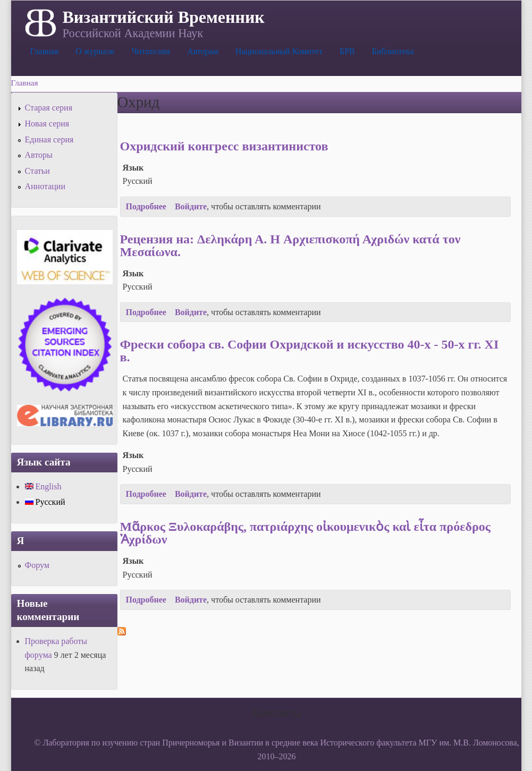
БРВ (347, 51)
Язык (133, 168)
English (43, 486)
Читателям (151, 51)
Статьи (37, 171)
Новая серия (47, 124)
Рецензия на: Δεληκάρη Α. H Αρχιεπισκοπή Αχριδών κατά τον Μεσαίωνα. (290, 245)
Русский (45, 502)
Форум (37, 565)
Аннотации (45, 186)
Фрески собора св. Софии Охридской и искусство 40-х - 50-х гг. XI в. (310, 351)
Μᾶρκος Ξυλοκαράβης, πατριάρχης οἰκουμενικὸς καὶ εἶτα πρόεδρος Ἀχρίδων (305, 533)
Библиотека (393, 51)
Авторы (39, 155)
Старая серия (49, 108)
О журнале (95, 51)
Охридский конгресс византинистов (224, 146)
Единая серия (49, 139)
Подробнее (146, 206)
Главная (45, 51)
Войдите (191, 206)
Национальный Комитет (279, 51)
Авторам (203, 51)
